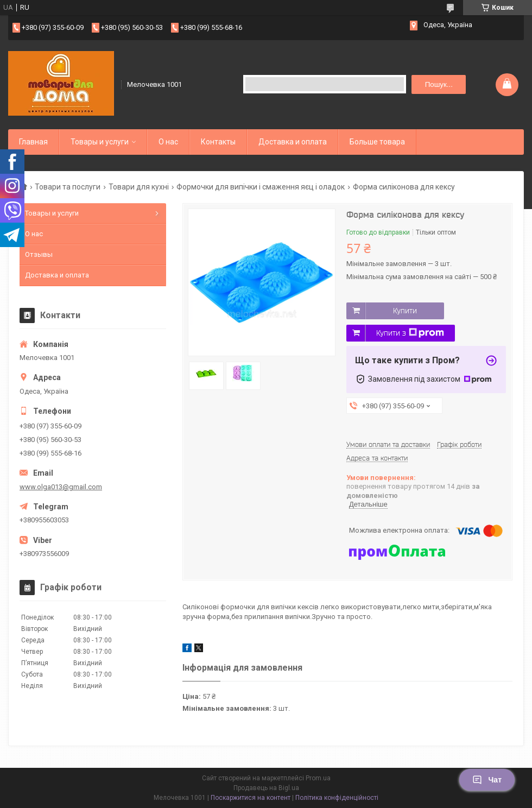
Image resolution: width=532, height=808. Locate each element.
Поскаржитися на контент (251, 798)
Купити (405, 311)
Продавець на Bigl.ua (266, 788)
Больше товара (377, 142)
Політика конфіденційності (337, 798)
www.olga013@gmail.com (61, 487)
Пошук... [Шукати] (439, 84)
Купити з (410, 333)
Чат (487, 780)
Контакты (218, 142)
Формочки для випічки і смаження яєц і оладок (261, 187)
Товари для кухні (139, 187)
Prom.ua (318, 778)
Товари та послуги (68, 187)
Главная (33, 142)
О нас (168, 142)
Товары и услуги (100, 142)
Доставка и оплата (293, 142)
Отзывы (39, 254)
